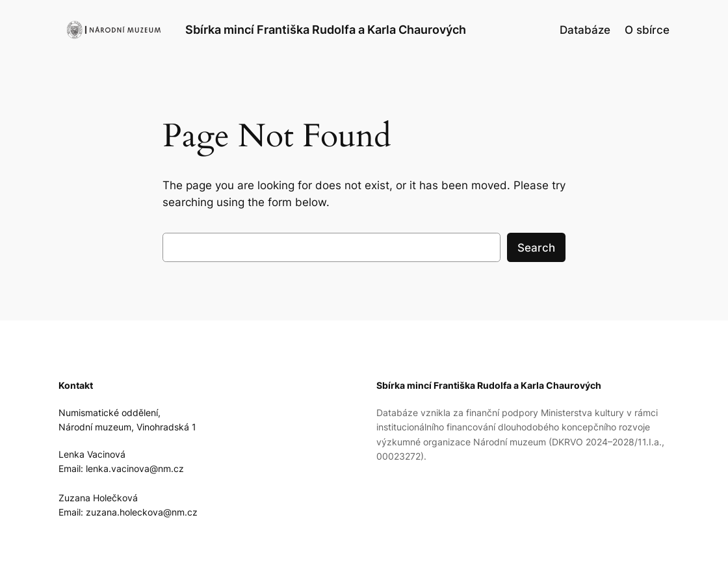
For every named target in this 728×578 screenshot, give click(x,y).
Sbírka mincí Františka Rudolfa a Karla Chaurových (326, 29)
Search (536, 248)
